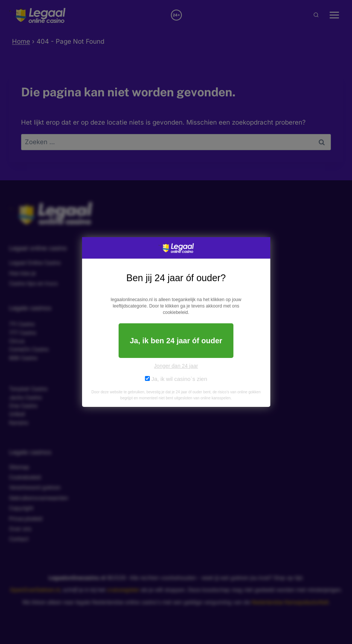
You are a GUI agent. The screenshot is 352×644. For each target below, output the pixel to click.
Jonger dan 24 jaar (176, 366)
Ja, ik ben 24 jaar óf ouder (176, 341)
